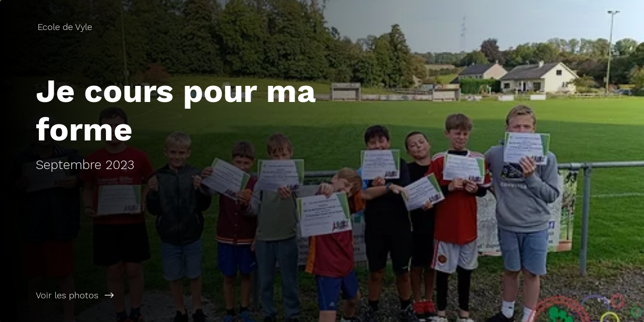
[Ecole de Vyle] (66, 27)
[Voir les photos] (161, 295)
